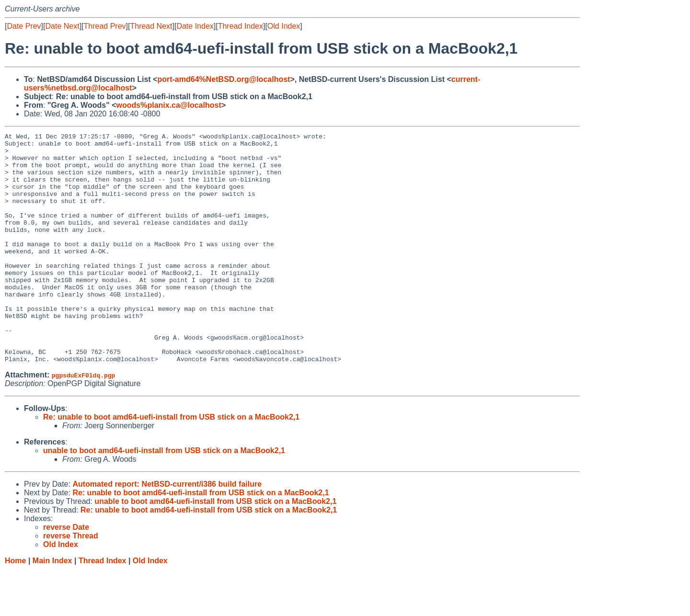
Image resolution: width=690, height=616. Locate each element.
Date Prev (24, 26)
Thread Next (151, 26)
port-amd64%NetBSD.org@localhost (224, 79)
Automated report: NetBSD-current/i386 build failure (167, 530)
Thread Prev (105, 26)
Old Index (284, 26)
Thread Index (241, 26)
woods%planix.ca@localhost (169, 105)
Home (15, 607)
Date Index (195, 26)
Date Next (62, 26)
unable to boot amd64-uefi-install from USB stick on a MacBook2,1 (164, 496)
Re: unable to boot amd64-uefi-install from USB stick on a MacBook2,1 (171, 463)
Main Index (52, 607)
